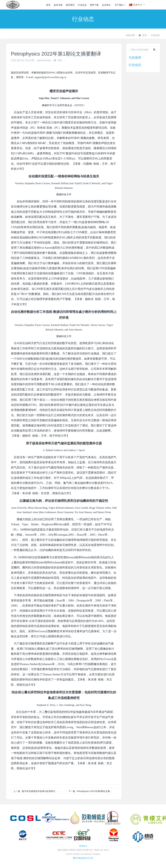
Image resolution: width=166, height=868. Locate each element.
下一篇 (92, 791)
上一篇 (38, 791)
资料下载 (94, 5)
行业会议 (82, 5)
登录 (150, 5)
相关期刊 (70, 5)
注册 (157, 5)
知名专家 (58, 5)
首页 (48, 5)
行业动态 (155, 35)
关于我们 (120, 5)
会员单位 (106, 5)
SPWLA (83, 846)
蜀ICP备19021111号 (83, 858)
